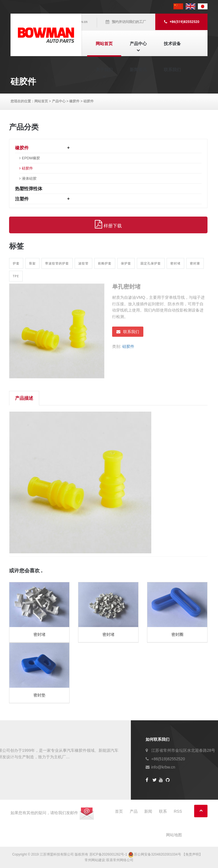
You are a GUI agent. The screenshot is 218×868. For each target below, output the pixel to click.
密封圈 (177, 634)
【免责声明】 (192, 854)
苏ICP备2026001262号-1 (108, 854)
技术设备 (172, 44)
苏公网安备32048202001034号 (155, 854)
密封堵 (175, 263)
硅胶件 (89, 101)
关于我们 (104, 70)
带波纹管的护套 (57, 263)
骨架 (32, 263)
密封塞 (195, 263)
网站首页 (104, 44)
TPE (16, 276)
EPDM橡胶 (31, 158)
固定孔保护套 (151, 263)
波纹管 (83, 263)
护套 (16, 263)
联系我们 (172, 70)
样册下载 (108, 225)
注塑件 (22, 199)
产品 (134, 811)
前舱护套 (105, 263)
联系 (163, 811)
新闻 (148, 811)
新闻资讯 (138, 70)
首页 (119, 811)
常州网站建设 (95, 860)
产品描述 (24, 398)
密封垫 (39, 695)
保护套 (126, 263)
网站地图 (174, 835)
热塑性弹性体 (29, 189)
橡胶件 (74, 101)
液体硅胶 (29, 178)
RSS (178, 811)
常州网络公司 (123, 860)
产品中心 (138, 44)
